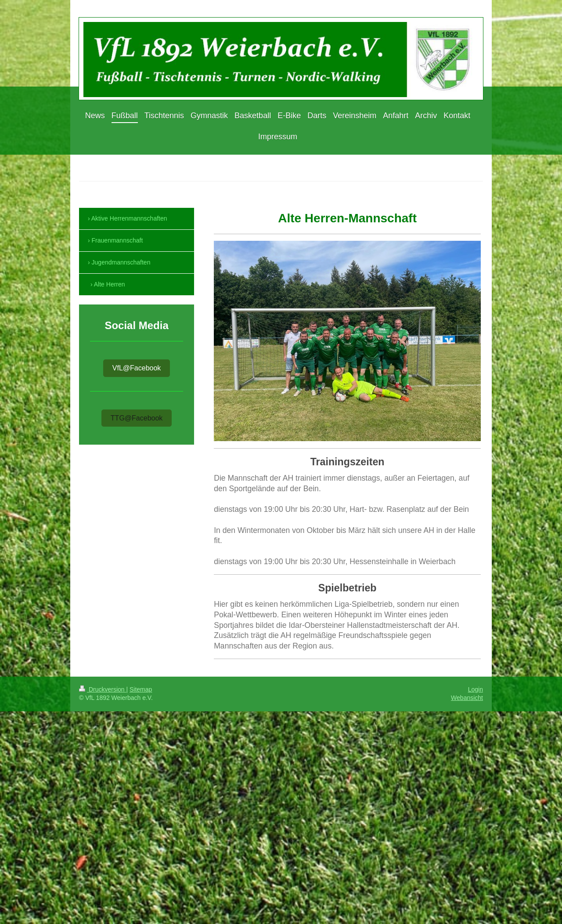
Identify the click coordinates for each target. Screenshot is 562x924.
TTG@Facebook (137, 418)
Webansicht (467, 698)
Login (476, 689)
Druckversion (103, 689)
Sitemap (141, 689)
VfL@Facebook (137, 368)
